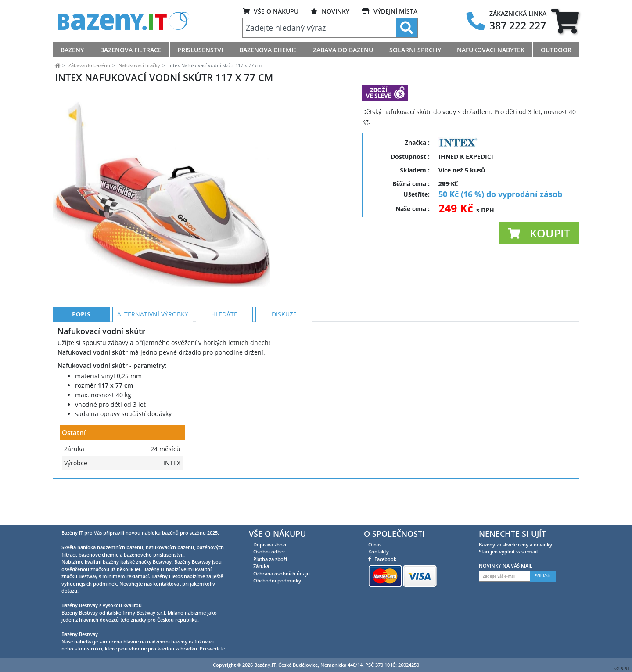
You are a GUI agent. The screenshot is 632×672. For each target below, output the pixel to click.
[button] (539, 233)
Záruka (261, 566)
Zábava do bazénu (89, 65)
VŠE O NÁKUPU (271, 11)
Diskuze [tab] (284, 354)
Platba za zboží (270, 559)
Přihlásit (543, 576)
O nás (375, 544)
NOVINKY (330, 11)
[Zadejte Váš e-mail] (505, 576)
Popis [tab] (81, 354)
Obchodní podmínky (277, 580)
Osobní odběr (269, 552)
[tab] (565, 21)
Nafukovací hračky (139, 65)
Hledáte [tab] (224, 354)
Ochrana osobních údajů (282, 573)
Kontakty (379, 552)
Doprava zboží (270, 544)
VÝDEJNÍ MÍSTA (390, 11)
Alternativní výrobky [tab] (153, 354)
